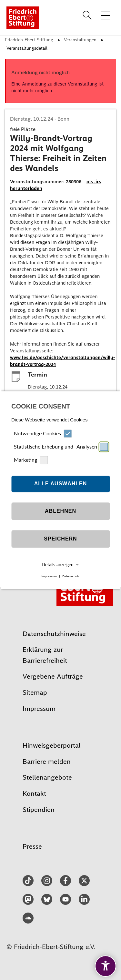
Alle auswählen (61, 484)
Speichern (60, 539)
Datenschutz (71, 576)
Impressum (49, 576)
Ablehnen (60, 511)
